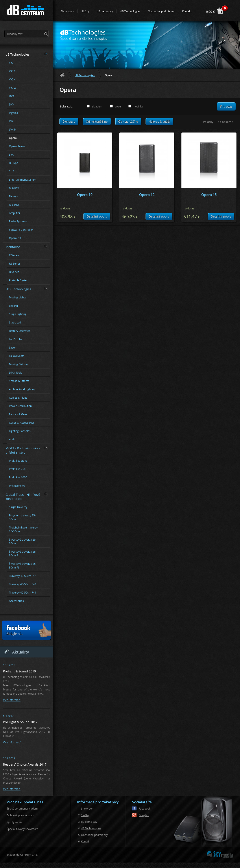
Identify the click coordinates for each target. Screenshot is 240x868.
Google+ (144, 815)
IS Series (14, 205)
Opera (13, 138)
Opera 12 (147, 195)
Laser (12, 348)
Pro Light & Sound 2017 (20, 722)
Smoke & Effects (19, 381)
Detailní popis (97, 216)
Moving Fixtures (19, 364)
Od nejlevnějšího (97, 122)
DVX (12, 104)
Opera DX (15, 238)
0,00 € (210, 12)
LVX (11, 121)
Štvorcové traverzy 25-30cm (23, 541)
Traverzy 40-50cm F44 (23, 593)
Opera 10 (85, 195)
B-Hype (14, 163)
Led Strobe (16, 339)
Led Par (14, 306)
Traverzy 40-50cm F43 (23, 584)
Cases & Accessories (22, 423)
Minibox (14, 188)
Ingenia (14, 113)
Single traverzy (18, 507)
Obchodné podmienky (161, 11)
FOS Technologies (27, 289)
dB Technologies (130, 11)
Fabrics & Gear (18, 414)
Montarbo (27, 247)
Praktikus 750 (17, 469)
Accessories (16, 601)
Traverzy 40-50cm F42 (23, 576)
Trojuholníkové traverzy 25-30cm (23, 529)
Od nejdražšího (128, 122)
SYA (11, 155)
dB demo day (105, 11)
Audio (13, 439)
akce (118, 106)
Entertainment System (23, 180)
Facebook (145, 808)
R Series (14, 255)
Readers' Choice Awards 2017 (25, 764)
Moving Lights (18, 297)
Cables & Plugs (18, 398)
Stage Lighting (18, 314)
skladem (97, 106)
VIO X (12, 79)
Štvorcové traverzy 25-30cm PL (23, 566)
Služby (85, 11)
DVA (12, 96)
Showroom (67, 11)
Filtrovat (226, 106)
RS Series (15, 264)
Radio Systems (18, 221)
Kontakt (187, 11)
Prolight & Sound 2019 (19, 671)
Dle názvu (69, 122)
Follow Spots (17, 356)
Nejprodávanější (159, 122)
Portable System (19, 280)
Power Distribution (20, 406)
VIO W (13, 88)
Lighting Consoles (20, 431)
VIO (11, 63)
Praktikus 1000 (18, 477)
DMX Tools (16, 373)
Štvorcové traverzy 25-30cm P (23, 554)
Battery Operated (20, 331)
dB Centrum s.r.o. (27, 855)
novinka (138, 106)
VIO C (12, 71)
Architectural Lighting (22, 389)
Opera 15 (209, 195)
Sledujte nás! (29, 630)
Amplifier (15, 213)
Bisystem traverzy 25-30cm (22, 517)
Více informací (12, 700)
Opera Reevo (17, 146)
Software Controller (21, 230)
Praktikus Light (18, 461)
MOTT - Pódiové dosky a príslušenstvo (27, 450)
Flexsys (13, 196)
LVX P (12, 130)
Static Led (15, 322)
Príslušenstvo (17, 486)
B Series (14, 272)
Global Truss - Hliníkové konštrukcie (27, 497)
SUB (12, 171)
